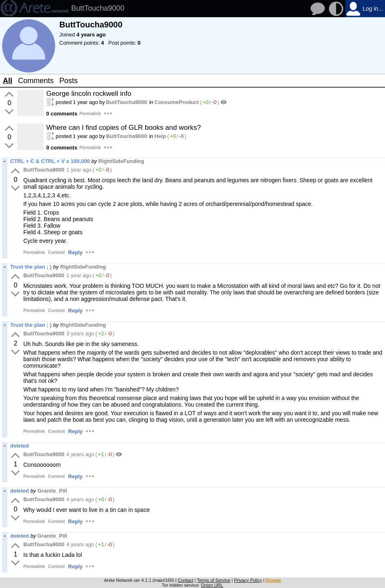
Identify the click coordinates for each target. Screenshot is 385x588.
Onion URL (212, 585)
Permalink (90, 113)
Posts (69, 81)
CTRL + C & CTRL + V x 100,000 (50, 161)
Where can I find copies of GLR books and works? (124, 128)
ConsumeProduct (177, 102)
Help (160, 136)
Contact (185, 580)
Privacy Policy (248, 580)
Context (57, 252)
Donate (273, 580)
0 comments (62, 114)
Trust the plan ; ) (31, 267)
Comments (36, 81)
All (8, 81)
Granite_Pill (52, 491)
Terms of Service (214, 580)
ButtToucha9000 (126, 102)
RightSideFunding (122, 161)
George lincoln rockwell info (89, 94)
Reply (75, 252)
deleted (20, 446)
